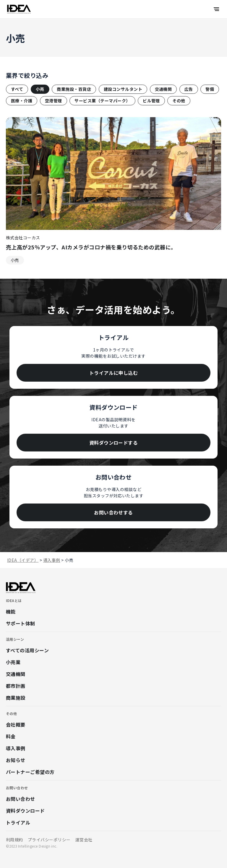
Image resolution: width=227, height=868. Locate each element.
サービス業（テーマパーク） (102, 101)
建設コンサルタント (123, 89)
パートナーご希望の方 (30, 772)
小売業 (13, 662)
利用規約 (14, 840)
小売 (40, 89)
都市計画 (16, 686)
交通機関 (163, 89)
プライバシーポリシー (49, 840)
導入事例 (16, 748)
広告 (189, 89)
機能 (11, 612)
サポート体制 (21, 623)
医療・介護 (22, 101)
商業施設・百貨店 (74, 89)
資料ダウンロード (25, 811)
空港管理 (53, 101)
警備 (210, 89)
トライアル (18, 822)
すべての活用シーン (27, 650)
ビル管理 (151, 101)
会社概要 (16, 725)
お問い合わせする (113, 512)
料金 (11, 736)
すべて (17, 89)
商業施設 (16, 698)
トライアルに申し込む (114, 373)
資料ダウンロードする (114, 443)
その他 (179, 101)
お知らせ (16, 760)
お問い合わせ (21, 799)
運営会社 (84, 840)
